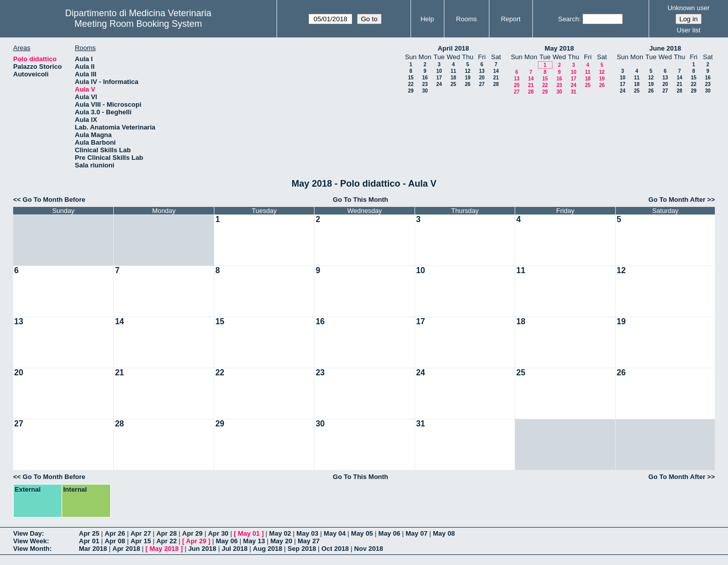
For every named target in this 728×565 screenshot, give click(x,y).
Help (427, 19)
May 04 (334, 533)
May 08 (444, 533)
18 (453, 78)
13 (482, 71)
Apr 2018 (126, 549)
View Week (30, 541)
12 (467, 71)
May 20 (281, 541)
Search (568, 19)
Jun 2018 (202, 549)
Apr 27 (141, 533)
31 (574, 92)
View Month (31, 549)
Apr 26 (115, 533)
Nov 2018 (369, 549)
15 (411, 78)
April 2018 (453, 48)
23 (425, 84)
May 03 (307, 533)
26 (467, 84)
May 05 (362, 533)
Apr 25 (89, 533)
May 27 (309, 541)
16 (425, 78)
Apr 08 (115, 541)
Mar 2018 (93, 549)
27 (482, 84)
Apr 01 (89, 541)
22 (411, 84)
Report (511, 19)
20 (482, 78)
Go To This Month (360, 200)
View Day (28, 533)
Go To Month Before (54, 200)
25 (453, 84)
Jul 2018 (234, 549)
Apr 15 (141, 541)
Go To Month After (677, 200)
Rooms (466, 19)
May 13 (254, 541)
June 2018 (665, 48)
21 (496, 78)
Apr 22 (166, 541)
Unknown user (688, 8)
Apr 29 (192, 533)
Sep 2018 (302, 549)
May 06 (389, 533)
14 (496, 71)
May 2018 (559, 48)
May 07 (416, 533)
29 (411, 91)
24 (439, 84)
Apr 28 (166, 533)
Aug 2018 (267, 549)
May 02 (280, 533)
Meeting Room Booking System (138, 24)
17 (439, 78)
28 (496, 84)
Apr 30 (218, 533)
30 (425, 91)
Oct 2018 (335, 549)
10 (439, 71)
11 (453, 71)
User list (688, 30)
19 (467, 78)
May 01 (248, 533)
